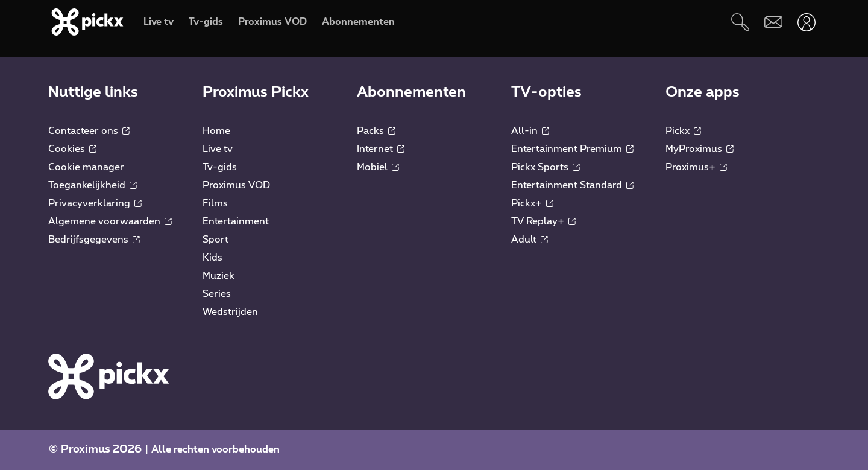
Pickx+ (532, 203)
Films (215, 203)
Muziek (219, 276)
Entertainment (236, 221)
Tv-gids (220, 167)
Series (217, 294)
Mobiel (378, 167)
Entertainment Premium (572, 149)
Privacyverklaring (95, 203)
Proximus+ (696, 167)
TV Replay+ (543, 221)
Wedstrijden (230, 312)
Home (216, 131)
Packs (376, 131)
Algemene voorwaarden (110, 221)
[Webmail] (773, 22)
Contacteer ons (89, 131)
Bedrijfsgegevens (94, 240)
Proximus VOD (236, 185)
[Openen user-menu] (806, 22)
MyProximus (700, 149)
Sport (215, 240)
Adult (530, 240)
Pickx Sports (546, 167)
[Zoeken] (740, 22)
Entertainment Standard (572, 185)
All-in (530, 131)
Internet (381, 149)
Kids (212, 258)
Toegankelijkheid (93, 185)
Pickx (683, 131)
